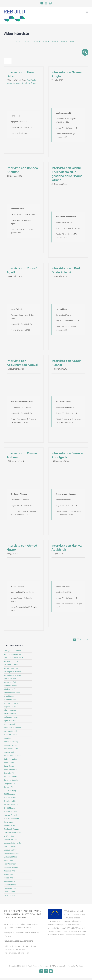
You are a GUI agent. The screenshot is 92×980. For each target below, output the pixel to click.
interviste (11, 83)
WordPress (79, 966)
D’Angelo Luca (9, 783)
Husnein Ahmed (10, 811)
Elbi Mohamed (10, 794)
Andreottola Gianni (11, 749)
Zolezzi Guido (9, 895)
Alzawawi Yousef (10, 735)
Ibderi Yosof (9, 822)
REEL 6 (64, 41)
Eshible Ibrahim (10, 797)
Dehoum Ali (8, 787)
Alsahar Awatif (10, 724)
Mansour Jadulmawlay (13, 843)
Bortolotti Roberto (11, 776)
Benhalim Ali (9, 773)
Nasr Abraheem (10, 864)
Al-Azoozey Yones (11, 703)
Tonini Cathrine (10, 885)
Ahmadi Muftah (10, 679)
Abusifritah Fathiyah (12, 668)
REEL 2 (28, 41)
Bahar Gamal (9, 763)
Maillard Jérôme (10, 839)
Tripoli (34, 83)
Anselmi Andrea (10, 752)
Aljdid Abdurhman (11, 721)
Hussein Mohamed (11, 818)
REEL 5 (55, 41)
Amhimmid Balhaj (11, 742)
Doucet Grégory (10, 790)
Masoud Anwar (10, 846)
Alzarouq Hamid (10, 731)
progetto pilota (23, 83)
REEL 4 (46, 41)
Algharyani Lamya (11, 717)
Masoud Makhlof (10, 850)
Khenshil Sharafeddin (12, 832)
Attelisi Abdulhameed (12, 756)
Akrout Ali (8, 738)
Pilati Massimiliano (11, 867)
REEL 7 (73, 41)
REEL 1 (19, 41)
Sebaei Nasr (9, 874)
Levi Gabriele (9, 836)
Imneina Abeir (9, 825)
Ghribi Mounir (9, 808)
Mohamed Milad (10, 857)
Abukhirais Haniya (11, 661)
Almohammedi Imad (12, 693)
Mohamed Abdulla (11, 853)
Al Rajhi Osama (10, 696)
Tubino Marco (9, 892)
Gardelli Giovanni (11, 804)
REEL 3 (37, 41)
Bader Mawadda (10, 759)
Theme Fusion (44, 966)
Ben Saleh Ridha (10, 770)
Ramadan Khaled (11, 871)
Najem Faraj (9, 860)
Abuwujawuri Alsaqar (12, 672)
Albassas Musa (10, 710)
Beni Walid (32, 80)
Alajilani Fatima (10, 707)
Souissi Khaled (10, 878)
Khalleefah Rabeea (11, 829)
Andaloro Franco (10, 745)
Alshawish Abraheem (12, 728)
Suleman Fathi (9, 881)
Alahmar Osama (10, 686)
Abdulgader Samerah (12, 651)
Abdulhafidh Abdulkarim (14, 654)
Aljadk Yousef (9, 689)
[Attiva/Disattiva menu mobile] (87, 12)
